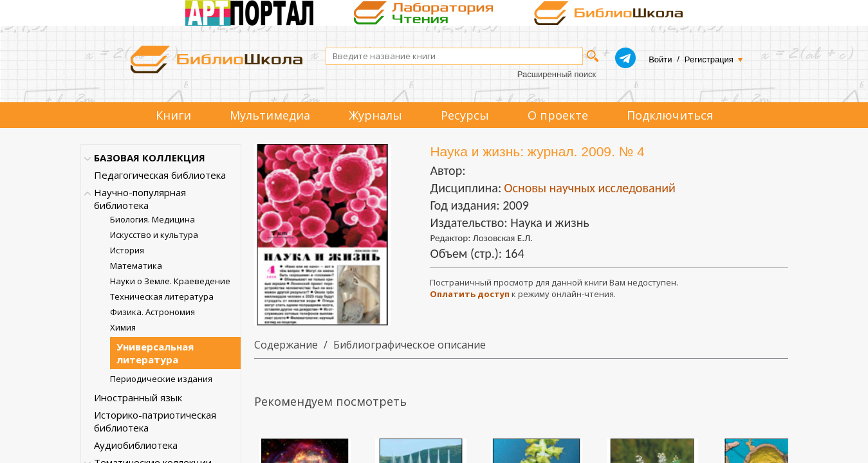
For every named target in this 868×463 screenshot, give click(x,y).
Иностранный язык (138, 397)
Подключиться (670, 115)
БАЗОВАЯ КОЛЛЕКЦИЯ (150, 158)
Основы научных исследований (590, 188)
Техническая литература (162, 296)
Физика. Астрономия (152, 312)
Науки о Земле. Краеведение (170, 281)
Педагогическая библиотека (160, 175)
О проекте (558, 115)
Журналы (375, 115)
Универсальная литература (155, 353)
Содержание (286, 345)
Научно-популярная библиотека (140, 199)
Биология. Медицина (152, 219)
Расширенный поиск (557, 74)
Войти (660, 59)
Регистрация (709, 59)
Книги (173, 115)
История (127, 250)
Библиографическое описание (410, 345)
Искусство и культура (154, 235)
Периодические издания (161, 379)
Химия (123, 327)
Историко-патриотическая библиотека (155, 421)
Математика (136, 266)
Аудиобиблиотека (136, 445)
